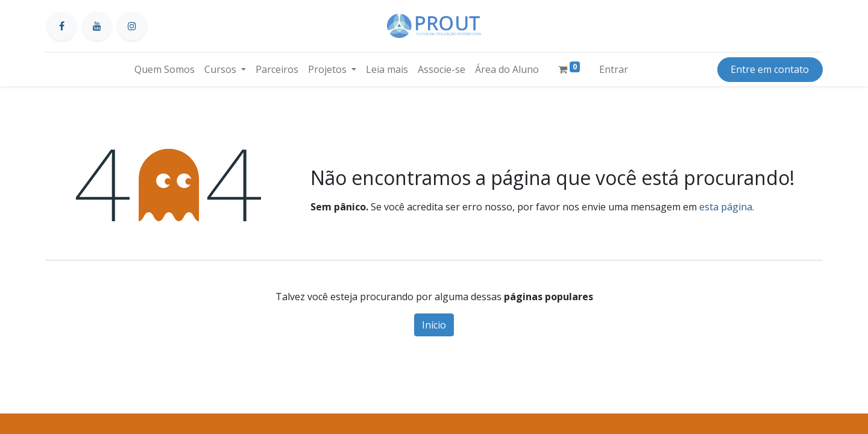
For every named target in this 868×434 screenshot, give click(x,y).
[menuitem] (165, 69)
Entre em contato (770, 69)
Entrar (614, 69)
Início (434, 325)
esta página (726, 207)
